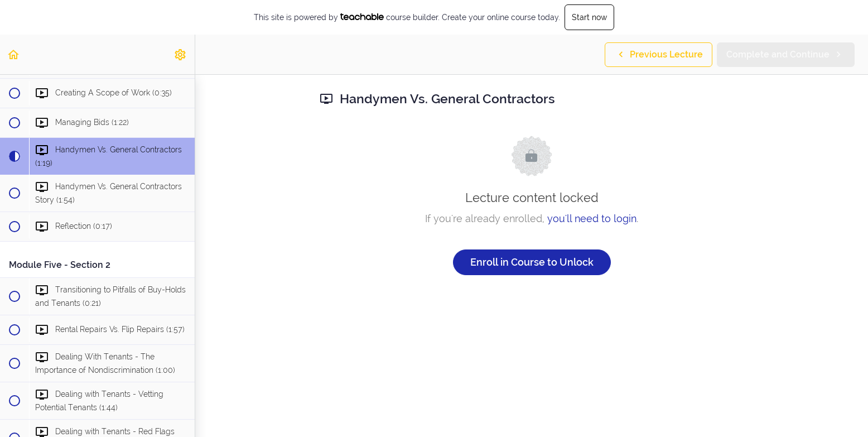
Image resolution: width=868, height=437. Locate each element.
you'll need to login (592, 218)
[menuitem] (181, 54)
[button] (14, 54)
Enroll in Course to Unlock (532, 262)
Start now (589, 17)
